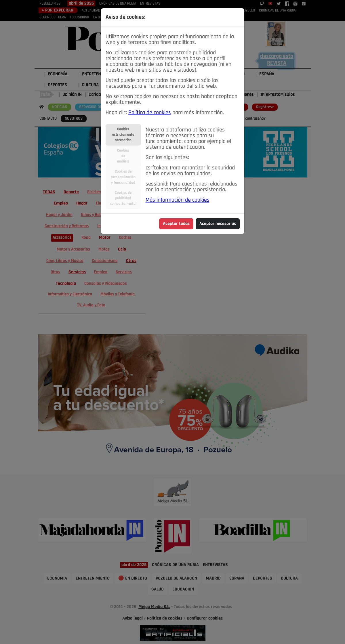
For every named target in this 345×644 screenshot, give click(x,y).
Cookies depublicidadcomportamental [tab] (123, 198)
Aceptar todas (176, 224)
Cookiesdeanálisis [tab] (123, 156)
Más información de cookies (178, 200)
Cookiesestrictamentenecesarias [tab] (123, 135)
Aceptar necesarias (218, 224)
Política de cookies (150, 113)
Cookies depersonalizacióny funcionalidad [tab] (123, 177)
